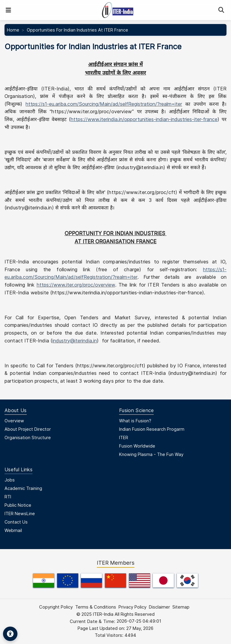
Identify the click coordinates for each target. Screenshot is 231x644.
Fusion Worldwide (137, 446)
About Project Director (28, 429)
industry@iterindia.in (75, 341)
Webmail (13, 530)
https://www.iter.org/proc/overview (76, 285)
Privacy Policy (132, 607)
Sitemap (181, 607)
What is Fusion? (135, 421)
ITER (124, 437)
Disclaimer (159, 607)
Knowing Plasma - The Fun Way (151, 454)
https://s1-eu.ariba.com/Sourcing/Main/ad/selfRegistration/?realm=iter (104, 104)
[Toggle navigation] (8, 10)
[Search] (221, 10)
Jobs (10, 480)
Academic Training (23, 488)
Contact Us (16, 522)
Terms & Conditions (96, 607)
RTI (8, 497)
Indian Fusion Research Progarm (152, 429)
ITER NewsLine (20, 513)
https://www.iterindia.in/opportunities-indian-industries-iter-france (144, 119)
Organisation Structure (28, 437)
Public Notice (18, 505)
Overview (14, 421)
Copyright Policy (56, 607)
